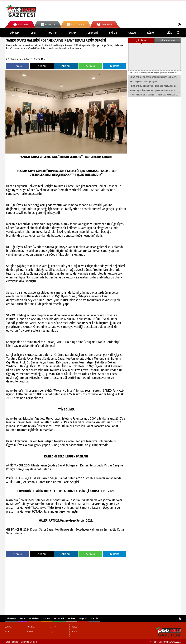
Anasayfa (21, 24)
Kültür (151, 33)
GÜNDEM (15, 33)
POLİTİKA (53, 33)
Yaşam (132, 33)
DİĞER (170, 33)
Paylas (18, 66)
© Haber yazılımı (166, 642)
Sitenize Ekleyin (29, 642)
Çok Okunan (141, 40)
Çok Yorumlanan (168, 40)
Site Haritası (12, 642)
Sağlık (113, 33)
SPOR (34, 33)
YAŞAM (73, 33)
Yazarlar (104, 24)
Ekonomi (93, 33)
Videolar (48, 24)
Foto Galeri (76, 24)
